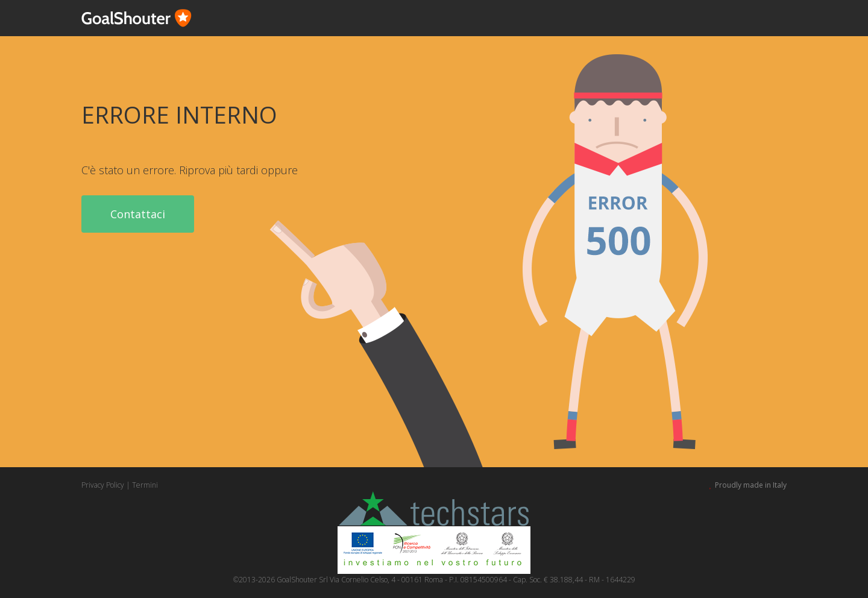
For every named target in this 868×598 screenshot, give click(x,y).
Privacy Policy (103, 485)
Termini (145, 485)
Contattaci (138, 214)
